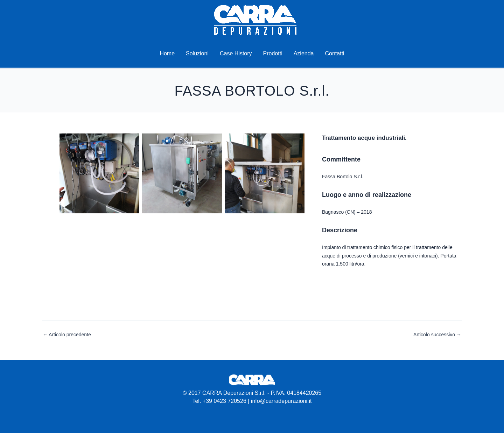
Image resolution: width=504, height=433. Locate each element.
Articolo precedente (67, 335)
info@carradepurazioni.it (281, 401)
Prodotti (273, 53)
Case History (236, 53)
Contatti (335, 53)
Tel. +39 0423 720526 (219, 401)
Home (167, 53)
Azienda (304, 53)
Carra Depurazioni (304, 20)
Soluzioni (197, 53)
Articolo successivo (437, 335)
